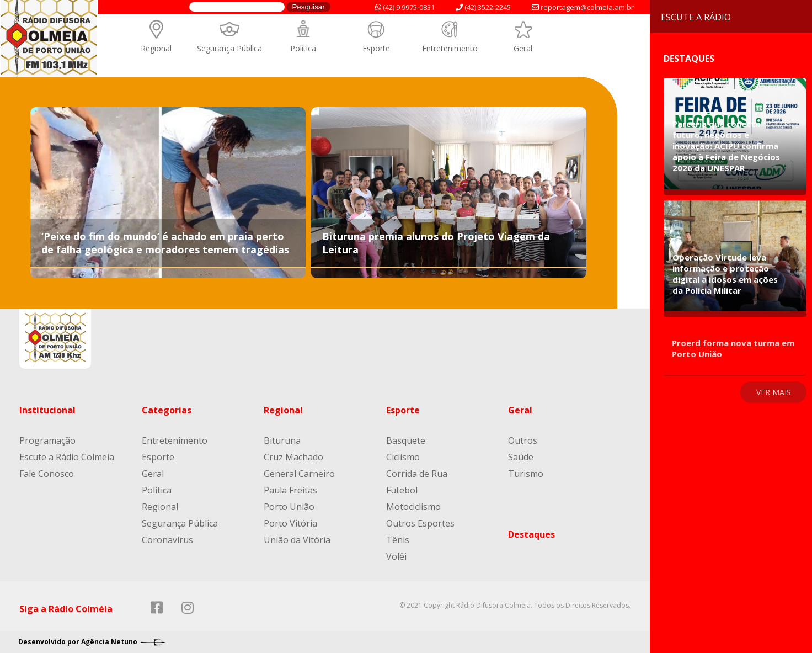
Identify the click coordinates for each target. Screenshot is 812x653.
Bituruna (282, 440)
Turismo (526, 474)
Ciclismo (403, 457)
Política (303, 48)
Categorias (167, 410)
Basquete (406, 440)
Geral (523, 48)
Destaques (531, 534)
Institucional (47, 410)
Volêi (396, 556)
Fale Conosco (47, 474)
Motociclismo (413, 507)
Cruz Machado (293, 457)
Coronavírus (167, 540)
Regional (156, 48)
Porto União (289, 507)
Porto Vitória (290, 523)
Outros (523, 440)
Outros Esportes (420, 523)
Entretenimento (450, 48)
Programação (47, 440)
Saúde (521, 457)
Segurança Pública (229, 48)
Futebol (402, 490)
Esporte (376, 48)
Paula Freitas (290, 490)
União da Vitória (297, 540)
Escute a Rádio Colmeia (67, 457)
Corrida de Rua (417, 474)
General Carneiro (299, 474)
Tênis (398, 540)
